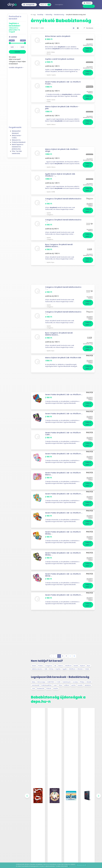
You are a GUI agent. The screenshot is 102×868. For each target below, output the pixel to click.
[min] (12, 47)
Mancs (61, 666)
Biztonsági (41, 682)
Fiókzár (49, 688)
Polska (40, 666)
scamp (75, 682)
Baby (34, 682)
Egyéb (65, 669)
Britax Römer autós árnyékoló (58, 36)
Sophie (58, 669)
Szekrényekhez (46, 685)
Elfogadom (81, 865)
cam (55, 685)
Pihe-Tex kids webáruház (17, 152)
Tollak (87, 669)
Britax (51, 669)
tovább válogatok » (16, 67)
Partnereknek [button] (89, 6)
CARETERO (51, 682)
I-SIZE (58, 682)
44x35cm (68, 666)
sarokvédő (36, 685)
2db (46, 669)
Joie (33, 688)
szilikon (67, 685)
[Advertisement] (17, 97)
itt (69, 866)
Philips (82, 682)
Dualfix (56, 688)
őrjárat (83, 666)
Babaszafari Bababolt (16, 132)
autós (73, 685)
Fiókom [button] (87, 3)
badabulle (41, 688)
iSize (60, 685)
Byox (89, 666)
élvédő (89, 682)
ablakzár (88, 685)
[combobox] (43, 5)
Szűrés (17, 52)
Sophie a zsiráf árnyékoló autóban (60, 59)
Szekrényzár (67, 682)
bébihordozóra (37, 669)
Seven (34, 666)
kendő (76, 666)
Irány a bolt (88, 50)
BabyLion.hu (16, 140)
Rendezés (88, 28)
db (55, 666)
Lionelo (80, 685)
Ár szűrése (13, 37)
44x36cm (72, 669)
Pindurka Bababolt (19, 142)
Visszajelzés (59, 5)
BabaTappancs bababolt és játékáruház (18, 147)
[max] (23, 47)
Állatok (80, 669)
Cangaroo (49, 666)
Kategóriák (25, 5)
